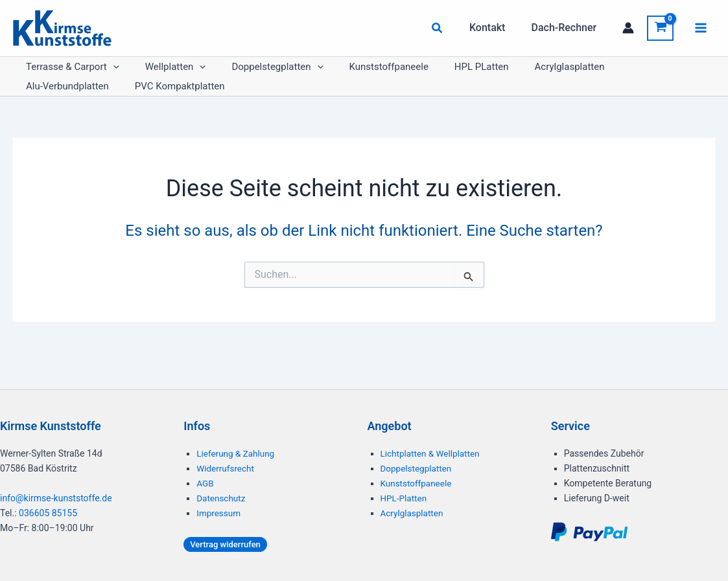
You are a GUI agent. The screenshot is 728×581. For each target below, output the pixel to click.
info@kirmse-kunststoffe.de (56, 498)
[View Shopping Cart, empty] (660, 28)
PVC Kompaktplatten (65, 106)
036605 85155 (48, 513)
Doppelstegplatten (245, 73)
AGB (205, 483)
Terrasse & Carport (66, 73)
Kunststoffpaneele (344, 73)
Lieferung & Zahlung (237, 453)
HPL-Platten (405, 498)
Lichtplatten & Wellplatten (432, 453)
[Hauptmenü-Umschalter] (701, 28)
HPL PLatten (423, 73)
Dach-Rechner (566, 28)
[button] (448, 29)
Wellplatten (156, 73)
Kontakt (495, 28)
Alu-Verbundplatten (587, 73)
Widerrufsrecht (226, 468)
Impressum (219, 513)
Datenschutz (222, 498)
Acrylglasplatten (499, 73)
